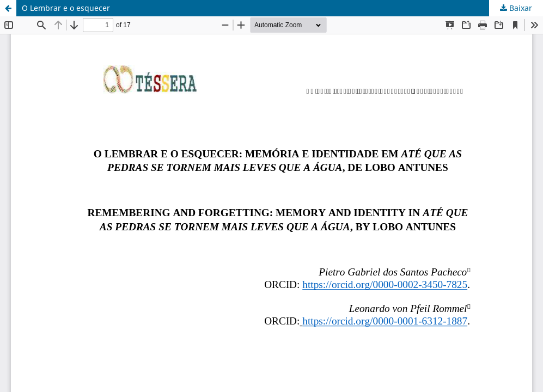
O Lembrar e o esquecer (66, 8)
